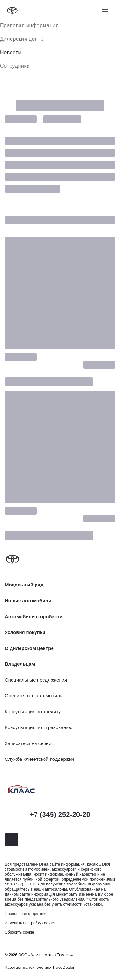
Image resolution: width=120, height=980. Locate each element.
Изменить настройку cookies (30, 923)
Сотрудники (15, 66)
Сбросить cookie (19, 932)
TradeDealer (64, 968)
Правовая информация (29, 25)
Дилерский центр (22, 39)
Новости (11, 52)
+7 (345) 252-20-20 (60, 814)
